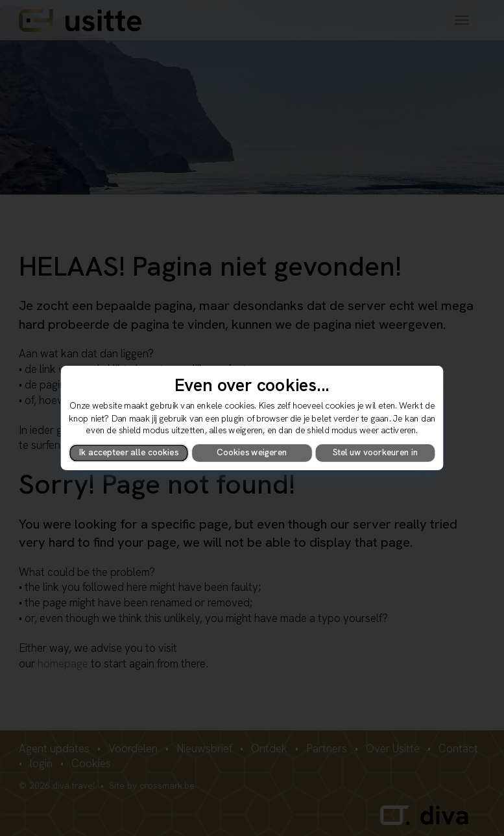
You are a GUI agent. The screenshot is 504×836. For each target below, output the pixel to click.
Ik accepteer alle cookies (129, 453)
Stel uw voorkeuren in (375, 453)
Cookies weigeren (252, 453)
